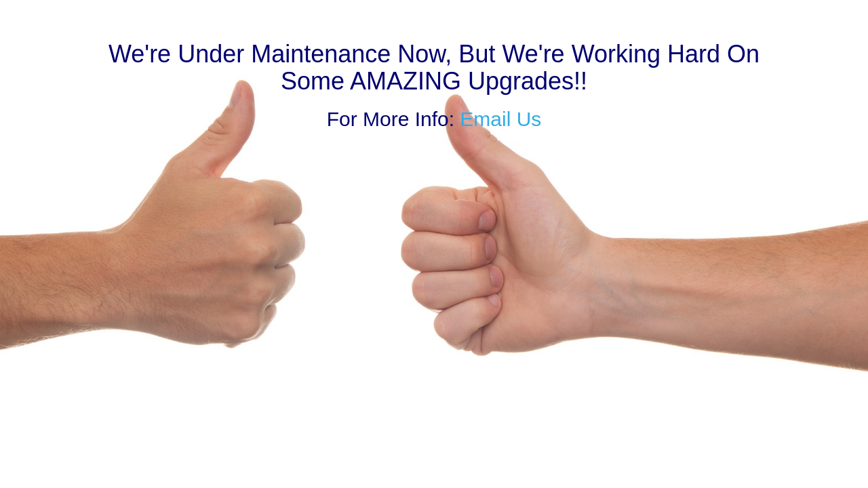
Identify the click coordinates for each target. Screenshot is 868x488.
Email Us (500, 119)
